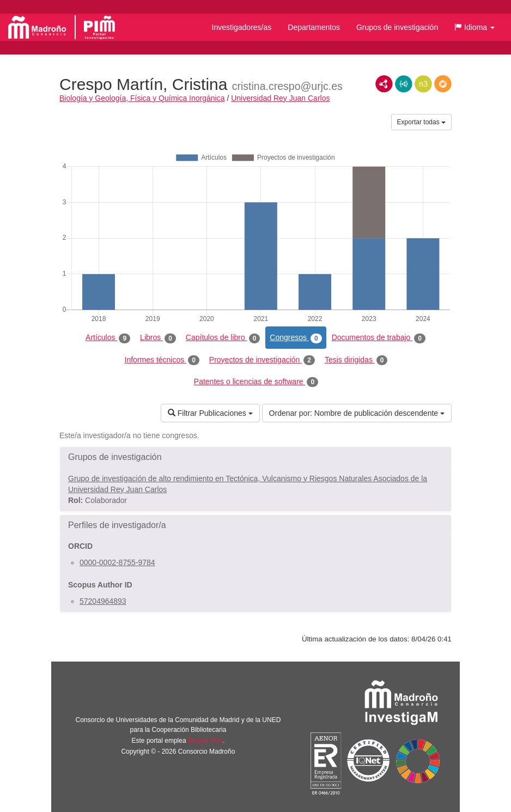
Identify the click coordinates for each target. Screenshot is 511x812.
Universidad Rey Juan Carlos (280, 98)
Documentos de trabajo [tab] (379, 338)
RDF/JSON (443, 84)
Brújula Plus (205, 741)
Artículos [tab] (108, 338)
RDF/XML (384, 84)
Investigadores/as (242, 27)
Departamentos (314, 27)
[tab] (255, 457)
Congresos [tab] (296, 338)
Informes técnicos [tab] (162, 360)
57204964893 (103, 601)
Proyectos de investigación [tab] (262, 360)
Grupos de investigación (397, 27)
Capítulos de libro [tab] (223, 338)
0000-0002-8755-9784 (117, 562)
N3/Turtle (423, 84)
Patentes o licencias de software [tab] (256, 382)
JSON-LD (404, 84)
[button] (474, 27)
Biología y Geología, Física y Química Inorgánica (142, 98)
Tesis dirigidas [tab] (356, 360)
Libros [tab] (158, 338)
